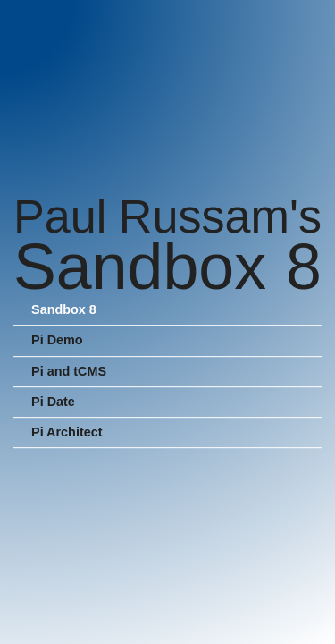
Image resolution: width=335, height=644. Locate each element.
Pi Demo (57, 341)
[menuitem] (167, 311)
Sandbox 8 (64, 310)
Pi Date (53, 402)
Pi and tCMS (69, 371)
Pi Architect (67, 432)
